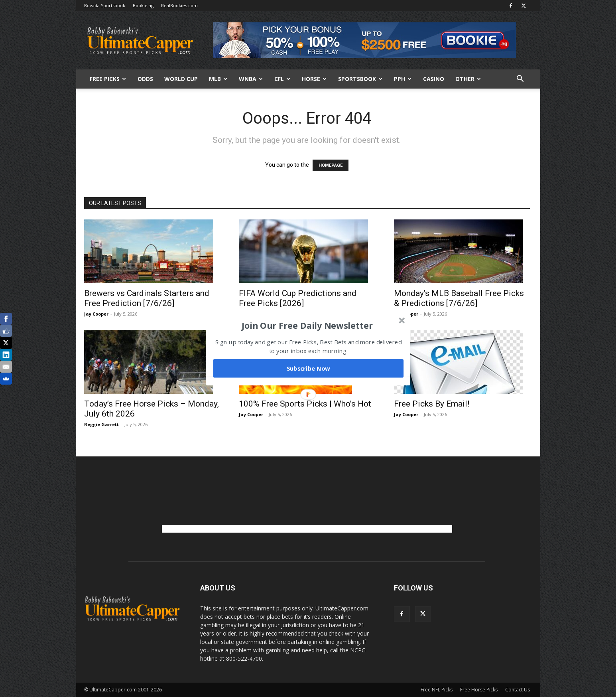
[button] (307, 325)
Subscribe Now (308, 368)
